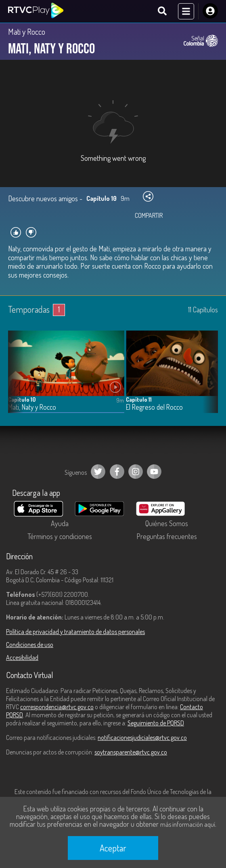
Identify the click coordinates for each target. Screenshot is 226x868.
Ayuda (60, 523)
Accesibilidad (22, 657)
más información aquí (188, 824)
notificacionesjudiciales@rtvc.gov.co (142, 737)
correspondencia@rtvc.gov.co (57, 707)
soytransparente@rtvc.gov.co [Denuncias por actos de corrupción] (131, 752)
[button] (208, 378)
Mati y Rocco (27, 32)
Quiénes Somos (167, 523)
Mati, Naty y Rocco (32, 407)
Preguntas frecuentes (167, 536)
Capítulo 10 (22, 399)
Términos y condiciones (60, 536)
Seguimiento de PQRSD (156, 723)
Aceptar (113, 848)
